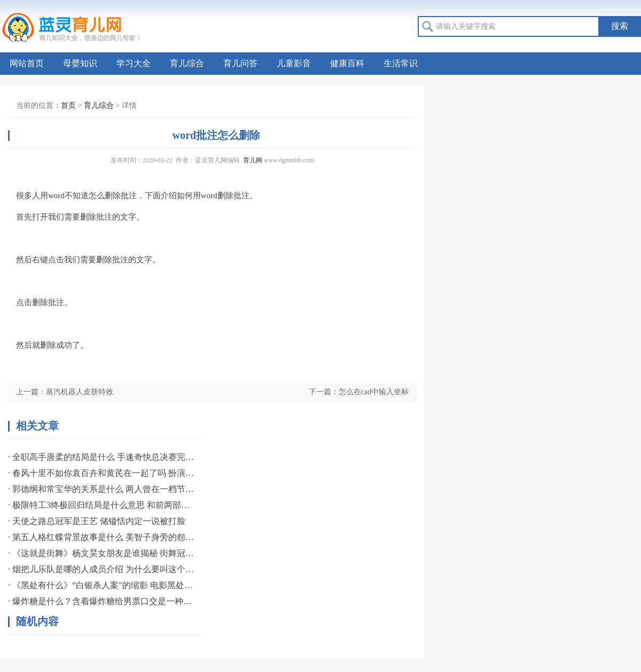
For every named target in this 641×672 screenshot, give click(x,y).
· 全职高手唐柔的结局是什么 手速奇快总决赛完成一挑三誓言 (101, 457)
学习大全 (134, 63)
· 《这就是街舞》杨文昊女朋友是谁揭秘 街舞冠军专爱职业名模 (101, 553)
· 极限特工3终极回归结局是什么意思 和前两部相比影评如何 (101, 505)
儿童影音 (294, 63)
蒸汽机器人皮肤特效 (80, 392)
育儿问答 (240, 63)
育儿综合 (187, 63)
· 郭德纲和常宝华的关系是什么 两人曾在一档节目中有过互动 (101, 489)
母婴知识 (80, 63)
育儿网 (253, 160)
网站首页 (27, 63)
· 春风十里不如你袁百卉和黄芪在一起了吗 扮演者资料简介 (101, 473)
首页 (68, 106)
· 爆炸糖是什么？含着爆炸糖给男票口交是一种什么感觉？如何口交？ (101, 601)
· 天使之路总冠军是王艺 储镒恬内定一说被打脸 (97, 521)
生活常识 (401, 63)
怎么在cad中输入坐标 (374, 392)
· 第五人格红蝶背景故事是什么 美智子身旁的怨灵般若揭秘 (101, 537)
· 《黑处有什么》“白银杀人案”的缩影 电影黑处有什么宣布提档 (101, 585)
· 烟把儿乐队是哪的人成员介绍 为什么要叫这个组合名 (101, 569)
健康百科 (347, 63)
